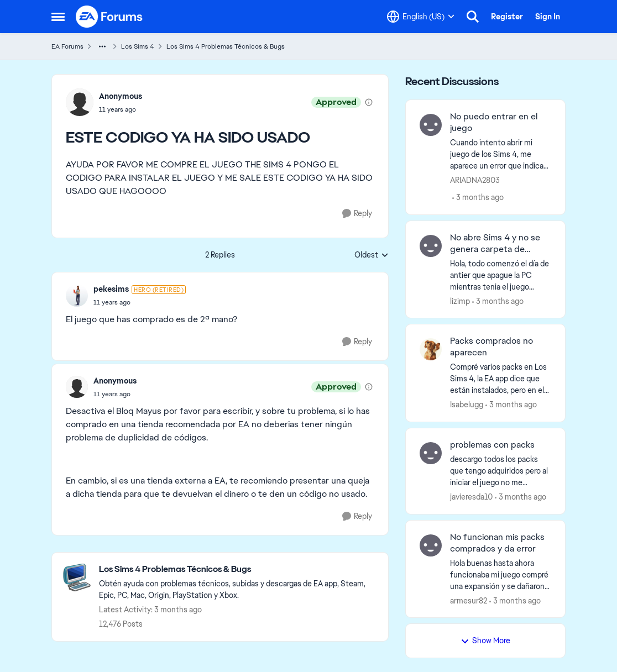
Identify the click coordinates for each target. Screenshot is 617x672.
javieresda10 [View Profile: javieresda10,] (471, 497)
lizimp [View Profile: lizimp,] (460, 301)
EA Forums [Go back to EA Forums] (67, 46)
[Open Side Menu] (58, 17)
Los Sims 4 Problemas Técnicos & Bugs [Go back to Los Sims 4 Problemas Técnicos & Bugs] (226, 46)
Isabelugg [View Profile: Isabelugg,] (467, 405)
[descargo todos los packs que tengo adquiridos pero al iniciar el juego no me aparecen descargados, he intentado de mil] (501, 471)
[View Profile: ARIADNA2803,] (431, 125)
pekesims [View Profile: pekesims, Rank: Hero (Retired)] (111, 289)
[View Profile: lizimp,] (431, 246)
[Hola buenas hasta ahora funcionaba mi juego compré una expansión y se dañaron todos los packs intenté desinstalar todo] (501, 574)
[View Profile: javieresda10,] (431, 453)
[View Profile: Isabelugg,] (431, 349)
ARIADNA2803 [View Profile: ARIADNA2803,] (475, 180)
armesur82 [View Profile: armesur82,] (469, 600)
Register (507, 17)
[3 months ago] (478, 198)
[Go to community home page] (109, 17)
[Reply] (357, 214)
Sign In (548, 17)
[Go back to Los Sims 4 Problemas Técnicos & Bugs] (238, 569)
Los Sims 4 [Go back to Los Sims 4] (138, 46)
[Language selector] (421, 17)
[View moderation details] (369, 102)
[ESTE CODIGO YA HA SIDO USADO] (140, 302)
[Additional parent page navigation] (102, 46)
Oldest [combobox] (372, 255)
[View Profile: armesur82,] (431, 545)
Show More (485, 641)
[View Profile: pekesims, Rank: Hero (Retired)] (77, 296)
